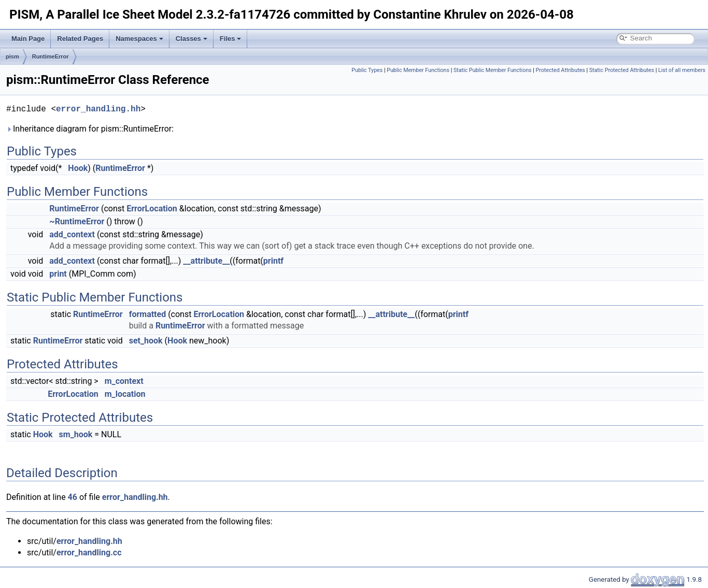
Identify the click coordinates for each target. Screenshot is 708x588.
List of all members (682, 70)
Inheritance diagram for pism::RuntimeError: (90, 129)
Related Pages (80, 39)
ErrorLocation (152, 209)
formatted (148, 314)
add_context (72, 234)
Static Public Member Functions (493, 70)
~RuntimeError (77, 221)
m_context (124, 381)
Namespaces (139, 39)
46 (73, 497)
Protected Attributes (561, 70)
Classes (192, 39)
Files (231, 39)
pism (12, 56)
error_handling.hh (98, 109)
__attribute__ (206, 261)
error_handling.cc (89, 553)
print (58, 274)
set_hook (146, 341)
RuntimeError (51, 56)
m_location (125, 394)
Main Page (28, 39)
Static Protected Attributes (622, 70)
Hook (78, 168)
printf (273, 261)
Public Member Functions (418, 70)
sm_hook (76, 434)
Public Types (367, 70)
